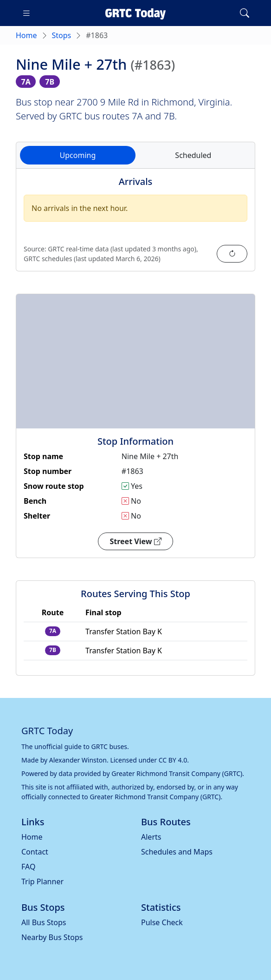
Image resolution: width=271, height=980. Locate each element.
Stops (62, 35)
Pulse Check (162, 922)
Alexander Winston (78, 760)
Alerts (151, 837)
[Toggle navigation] (26, 13)
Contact (35, 852)
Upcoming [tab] (78, 155)
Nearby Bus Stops (52, 937)
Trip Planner (42, 881)
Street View (135, 541)
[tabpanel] (135, 225)
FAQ (28, 867)
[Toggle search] (245, 13)
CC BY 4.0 (173, 760)
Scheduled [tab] (193, 155)
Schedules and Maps (177, 852)
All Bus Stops (44, 922)
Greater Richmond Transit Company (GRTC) (177, 773)
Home (26, 35)
